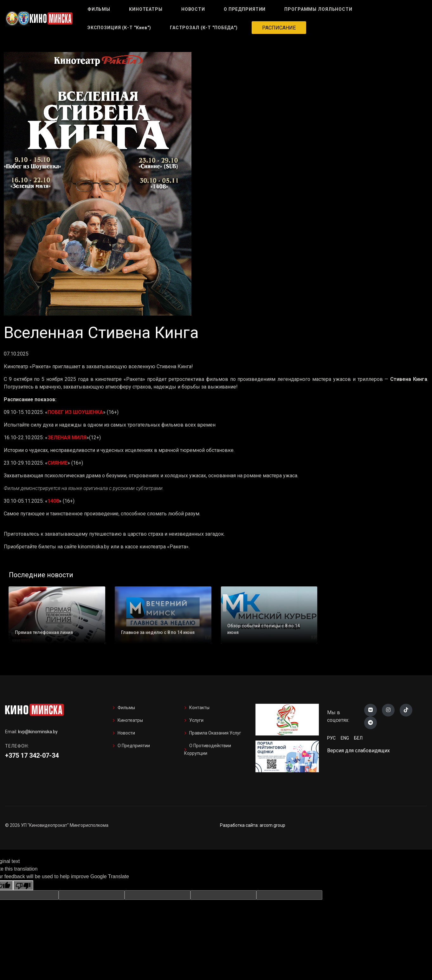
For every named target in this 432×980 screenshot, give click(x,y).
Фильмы (126, 708)
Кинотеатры (130, 720)
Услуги (196, 720)
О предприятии (134, 746)
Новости (126, 733)
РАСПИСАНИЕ (279, 28)
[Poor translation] (23, 885)
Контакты (199, 708)
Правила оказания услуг (215, 733)
